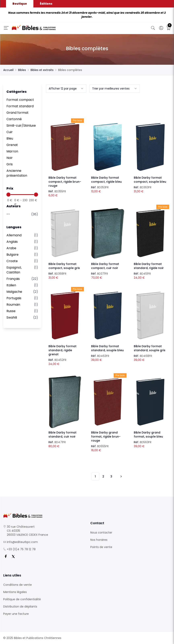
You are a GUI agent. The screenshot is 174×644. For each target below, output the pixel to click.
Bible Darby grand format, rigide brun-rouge (106, 437)
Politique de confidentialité (22, 599)
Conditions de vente (18, 585)
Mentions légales (15, 592)
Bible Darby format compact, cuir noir (105, 266)
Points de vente (101, 547)
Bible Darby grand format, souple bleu (148, 435)
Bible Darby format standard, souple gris (150, 348)
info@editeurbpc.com (22, 542)
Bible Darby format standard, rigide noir (149, 266)
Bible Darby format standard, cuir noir (62, 435)
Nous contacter (101, 532)
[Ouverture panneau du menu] (6, 28)
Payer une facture (16, 614)
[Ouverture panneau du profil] (161, 28)
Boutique (20, 4)
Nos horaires (99, 540)
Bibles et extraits (42, 70)
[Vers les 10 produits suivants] (120, 476)
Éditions (46, 4)
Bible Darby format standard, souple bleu (107, 348)
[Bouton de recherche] (153, 28)
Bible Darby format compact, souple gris (64, 266)
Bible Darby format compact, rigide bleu (106, 180)
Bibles (22, 70)
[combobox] (66, 89)
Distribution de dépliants (20, 606)
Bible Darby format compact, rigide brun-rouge (65, 182)
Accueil (8, 70)
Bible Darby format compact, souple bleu (150, 180)
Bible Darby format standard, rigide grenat (62, 350)
